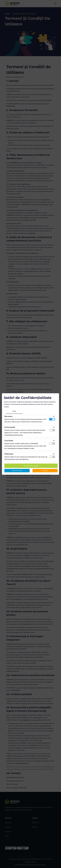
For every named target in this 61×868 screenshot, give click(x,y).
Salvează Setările (17, 471)
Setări (14, 411)
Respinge (45, 471)
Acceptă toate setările (31, 466)
